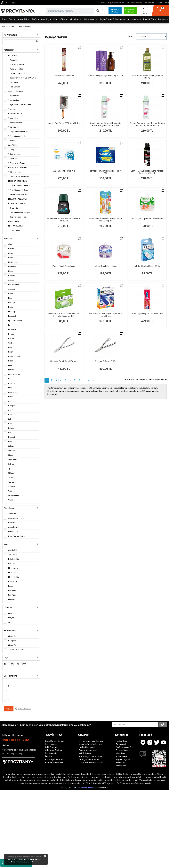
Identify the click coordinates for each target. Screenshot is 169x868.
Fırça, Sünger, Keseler (18, 136)
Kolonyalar (14, 82)
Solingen (12, 464)
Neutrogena (13, 392)
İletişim (159, 3)
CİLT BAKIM (13, 56)
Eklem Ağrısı (13, 573)
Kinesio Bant (15, 208)
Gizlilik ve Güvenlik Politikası (91, 763)
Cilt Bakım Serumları (18, 73)
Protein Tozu (8, 19)
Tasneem (12, 482)
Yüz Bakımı (14, 60)
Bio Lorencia (13, 262)
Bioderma (12, 267)
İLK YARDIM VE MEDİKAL (18, 204)
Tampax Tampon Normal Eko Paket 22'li (105, 172)
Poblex (11, 419)
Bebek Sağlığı (13, 559)
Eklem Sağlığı (13, 577)
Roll (10, 433)
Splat (10, 469)
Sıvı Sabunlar (15, 127)
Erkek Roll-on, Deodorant (19, 195)
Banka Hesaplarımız (54, 763)
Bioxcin (11, 271)
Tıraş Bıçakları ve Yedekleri (20, 186)
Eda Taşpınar (13, 312)
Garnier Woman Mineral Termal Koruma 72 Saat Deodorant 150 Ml (147, 124)
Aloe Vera (12, 514)
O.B (10, 401)
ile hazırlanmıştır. (101, 788)
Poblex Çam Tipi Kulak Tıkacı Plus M (147, 219)
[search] (74, 11)
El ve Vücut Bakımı (17, 64)
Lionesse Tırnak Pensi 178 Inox (64, 361)
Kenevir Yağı (13, 532)
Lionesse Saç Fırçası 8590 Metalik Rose (64, 123)
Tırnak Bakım (15, 230)
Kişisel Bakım (90, 19)
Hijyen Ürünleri (15, 172)
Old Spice (12, 406)
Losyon (11, 618)
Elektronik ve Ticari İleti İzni (91, 741)
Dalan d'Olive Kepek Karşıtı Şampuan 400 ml (147, 77)
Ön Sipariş (12, 641)
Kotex (10, 365)
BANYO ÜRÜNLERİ (15, 114)
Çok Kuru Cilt (13, 564)
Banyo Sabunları (16, 123)
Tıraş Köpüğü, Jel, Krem (19, 190)
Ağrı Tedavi (13, 555)
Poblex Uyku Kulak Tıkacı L (106, 266)
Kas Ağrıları (13, 590)
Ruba (10, 442)
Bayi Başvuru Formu (116, 3)
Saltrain (11, 446)
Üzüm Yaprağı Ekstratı (17, 536)
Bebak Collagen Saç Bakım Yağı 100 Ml (106, 76)
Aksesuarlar (134, 19)
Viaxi (10, 491)
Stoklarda (12, 636)
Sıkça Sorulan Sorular (55, 741)
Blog (167, 3)
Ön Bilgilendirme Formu (89, 760)
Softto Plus (12, 460)
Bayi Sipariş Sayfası (134, 3)
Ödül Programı (52, 747)
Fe (9, 325)
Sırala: (131, 36)
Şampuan (13, 150)
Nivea (10, 397)
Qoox (10, 424)
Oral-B (11, 410)
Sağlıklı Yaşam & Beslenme (113, 19)
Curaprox (12, 289)
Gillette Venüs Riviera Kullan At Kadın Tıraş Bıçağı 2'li (106, 220)
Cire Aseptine (13, 285)
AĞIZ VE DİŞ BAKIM (16, 91)
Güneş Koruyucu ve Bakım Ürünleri (23, 78)
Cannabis (12, 523)
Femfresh (12, 330)
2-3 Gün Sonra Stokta (16, 650)
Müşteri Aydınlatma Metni (90, 756)
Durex (11, 307)
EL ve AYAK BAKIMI (15, 226)
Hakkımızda (149, 3)
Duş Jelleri (14, 118)
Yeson (11, 500)
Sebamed (12, 451)
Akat (10, 244)
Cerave (11, 280)
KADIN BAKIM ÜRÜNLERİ (18, 168)
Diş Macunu (14, 96)
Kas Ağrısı (12, 595)
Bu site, (64, 788)
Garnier (11, 338)
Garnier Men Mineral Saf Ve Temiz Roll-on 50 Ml (64, 220)
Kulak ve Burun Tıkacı (18, 217)
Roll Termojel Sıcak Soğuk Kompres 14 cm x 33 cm (105, 315)
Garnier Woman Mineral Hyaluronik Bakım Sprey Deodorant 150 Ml (105, 124)
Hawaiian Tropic (14, 356)
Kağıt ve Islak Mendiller (19, 132)
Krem (10, 613)
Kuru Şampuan (15, 154)
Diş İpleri (13, 109)
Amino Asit (23, 19)
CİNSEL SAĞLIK (14, 221)
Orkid (10, 415)
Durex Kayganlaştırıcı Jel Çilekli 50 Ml (147, 314)
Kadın (10, 586)
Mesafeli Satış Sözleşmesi (91, 744)
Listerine (12, 383)
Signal (11, 455)
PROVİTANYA (8, 27)
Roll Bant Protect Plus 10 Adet (147, 266)
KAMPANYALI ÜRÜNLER (130, 11)
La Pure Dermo (14, 374)
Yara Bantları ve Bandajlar (20, 212)
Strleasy (11, 473)
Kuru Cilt (12, 599)
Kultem (11, 370)
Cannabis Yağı (14, 527)
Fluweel (11, 334)
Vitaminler (76, 19)
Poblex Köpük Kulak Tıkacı (64, 266)
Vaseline (12, 486)
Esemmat (12, 316)
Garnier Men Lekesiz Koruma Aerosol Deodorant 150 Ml (147, 172)
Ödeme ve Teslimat (54, 750)
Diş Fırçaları (14, 100)
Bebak (11, 258)
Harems (11, 352)
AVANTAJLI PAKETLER (115, 11)
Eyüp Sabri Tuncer (15, 321)
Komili (11, 361)
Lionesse (12, 379)
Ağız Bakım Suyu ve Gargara (21, 105)
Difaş (10, 298)
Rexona (11, 428)
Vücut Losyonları (16, 69)
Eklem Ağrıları (14, 568)
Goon (10, 347)
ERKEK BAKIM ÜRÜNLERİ (18, 181)
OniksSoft (72, 788)
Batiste (11, 249)
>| (93, 380)
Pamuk (12, 141)
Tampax (11, 478)
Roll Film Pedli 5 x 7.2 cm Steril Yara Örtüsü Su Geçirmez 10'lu (64, 315)
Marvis (11, 388)
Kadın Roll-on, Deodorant (19, 177)
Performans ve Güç (41, 19)
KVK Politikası (85, 753)
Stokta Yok (12, 645)
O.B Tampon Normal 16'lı (64, 171)
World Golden (13, 495)
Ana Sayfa (101, 3)
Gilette (11, 343)
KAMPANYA (149, 19)
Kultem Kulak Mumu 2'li (64, 76)
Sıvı (10, 622)
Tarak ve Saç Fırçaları (18, 163)
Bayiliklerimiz (51, 753)
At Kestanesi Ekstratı (16, 518)
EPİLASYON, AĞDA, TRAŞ (18, 199)
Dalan (11, 294)
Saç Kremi (14, 159)
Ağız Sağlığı (13, 550)
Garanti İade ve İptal (88, 750)
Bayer (11, 253)
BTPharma (12, 276)
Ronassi (12, 437)
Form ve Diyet (60, 19)
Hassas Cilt (13, 582)
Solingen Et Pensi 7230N (105, 361)
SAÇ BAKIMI (13, 145)
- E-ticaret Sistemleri (85, 788)
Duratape (12, 303)
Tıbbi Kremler (15, 87)
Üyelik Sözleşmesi (87, 747)
